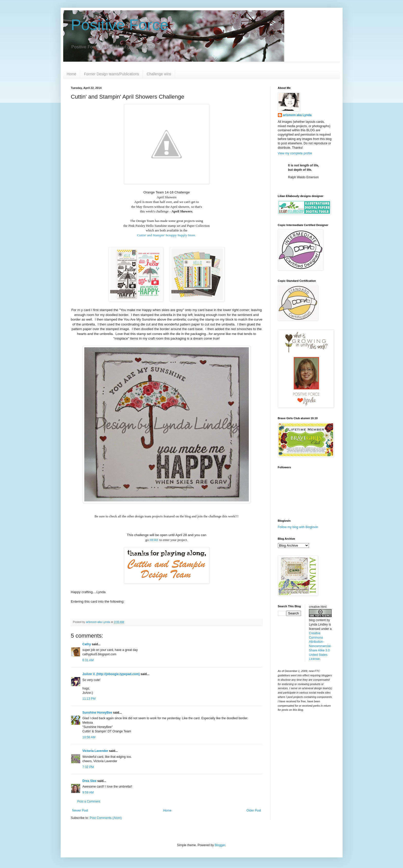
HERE (154, 540)
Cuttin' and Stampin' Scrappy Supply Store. (167, 235)
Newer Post (80, 810)
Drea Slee (90, 781)
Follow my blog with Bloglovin (298, 527)
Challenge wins (159, 74)
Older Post (254, 810)
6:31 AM (88, 660)
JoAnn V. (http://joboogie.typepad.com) (111, 674)
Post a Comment (89, 801)
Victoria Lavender (95, 751)
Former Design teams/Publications (112, 74)
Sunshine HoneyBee (97, 713)
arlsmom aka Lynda (297, 115)
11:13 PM (89, 699)
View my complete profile (295, 153)
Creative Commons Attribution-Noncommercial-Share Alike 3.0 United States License (320, 646)
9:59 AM (88, 792)
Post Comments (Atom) (106, 818)
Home (72, 74)
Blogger (220, 845)
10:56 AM (89, 737)
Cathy (87, 644)
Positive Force (120, 25)
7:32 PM (88, 767)
